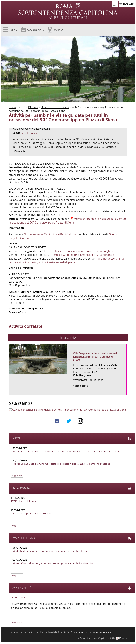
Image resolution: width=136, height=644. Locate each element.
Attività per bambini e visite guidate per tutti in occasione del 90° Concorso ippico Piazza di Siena (69, 410)
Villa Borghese (30, 133)
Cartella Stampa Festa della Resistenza (33, 514)
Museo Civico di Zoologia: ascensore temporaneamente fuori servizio (53, 563)
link (125, 391)
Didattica (33, 107)
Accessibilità (18, 598)
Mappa (59, 30)
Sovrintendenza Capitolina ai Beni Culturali (51, 234)
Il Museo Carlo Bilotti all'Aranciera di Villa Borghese (83, 255)
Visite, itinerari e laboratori (55, 107)
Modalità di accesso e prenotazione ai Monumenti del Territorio (50, 551)
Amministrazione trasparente (95, 632)
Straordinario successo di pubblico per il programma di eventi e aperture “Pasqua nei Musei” (66, 452)
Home (12, 107)
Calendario (36, 30)
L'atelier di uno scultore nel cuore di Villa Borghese (83, 251)
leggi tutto (17, 476)
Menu (13, 30)
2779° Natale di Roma (23, 501)
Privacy (123, 638)
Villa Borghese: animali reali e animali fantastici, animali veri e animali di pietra (95, 357)
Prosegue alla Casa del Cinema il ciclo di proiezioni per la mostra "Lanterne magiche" (62, 464)
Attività (22, 107)
